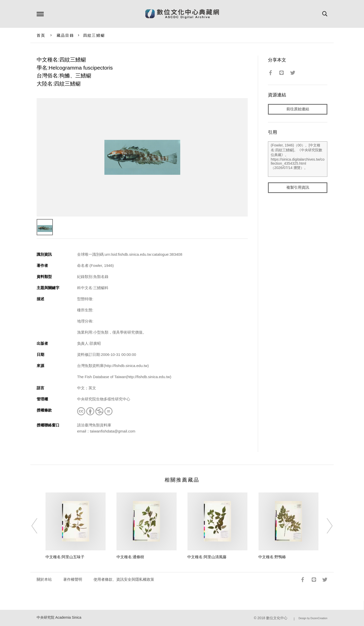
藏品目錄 (65, 35)
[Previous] (39, 526)
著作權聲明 (73, 579)
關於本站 (44, 579)
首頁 (41, 35)
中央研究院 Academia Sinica (59, 618)
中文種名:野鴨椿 (272, 557)
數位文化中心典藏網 (182, 14)
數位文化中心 (277, 618)
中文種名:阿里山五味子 (65, 557)
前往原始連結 (298, 109)
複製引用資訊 (298, 188)
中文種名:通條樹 (130, 557)
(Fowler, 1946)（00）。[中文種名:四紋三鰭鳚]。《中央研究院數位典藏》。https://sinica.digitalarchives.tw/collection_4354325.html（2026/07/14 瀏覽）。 (298, 159)
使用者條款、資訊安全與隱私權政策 (124, 579)
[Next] (325, 526)
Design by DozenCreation (313, 618)
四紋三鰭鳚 (94, 35)
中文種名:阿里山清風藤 (207, 557)
